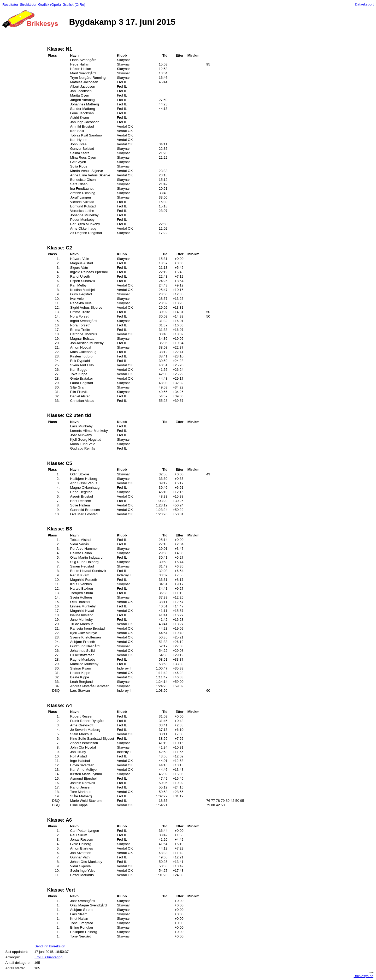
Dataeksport (364, 4)
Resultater (10, 5)
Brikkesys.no (363, 976)
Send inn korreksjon (50, 946)
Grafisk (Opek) (49, 5)
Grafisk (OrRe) (74, 5)
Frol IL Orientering (48, 957)
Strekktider (28, 5)
